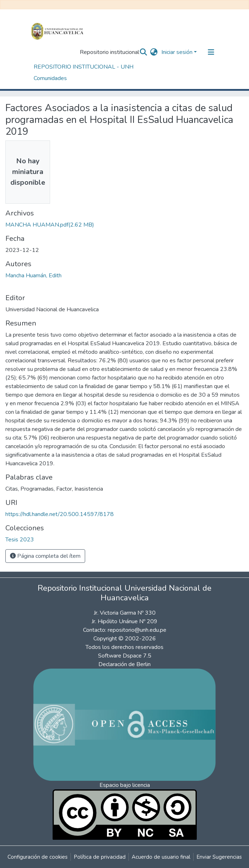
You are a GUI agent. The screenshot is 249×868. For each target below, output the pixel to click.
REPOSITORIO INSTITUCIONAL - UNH (84, 67)
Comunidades (50, 78)
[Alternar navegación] (211, 52)
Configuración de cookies (38, 857)
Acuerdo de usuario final (161, 857)
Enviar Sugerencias (219, 857)
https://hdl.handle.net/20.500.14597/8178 (60, 514)
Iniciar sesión (177, 52)
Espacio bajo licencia (125, 785)
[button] (154, 52)
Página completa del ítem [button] (45, 556)
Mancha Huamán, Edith (33, 276)
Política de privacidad (100, 857)
